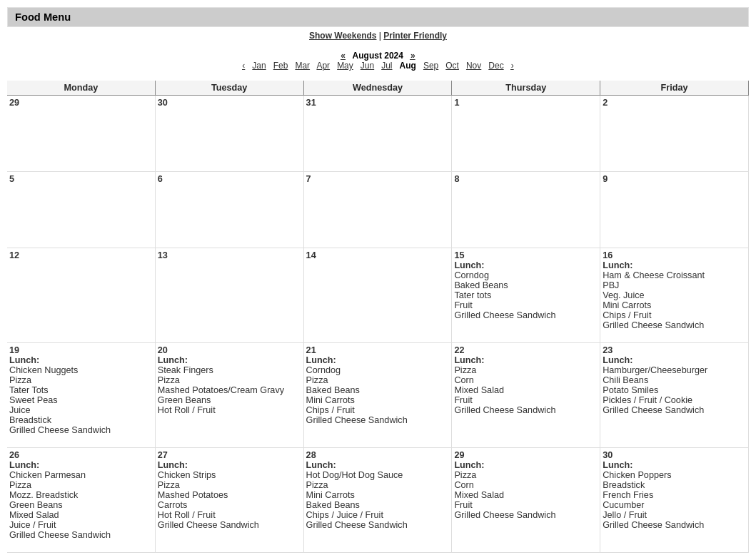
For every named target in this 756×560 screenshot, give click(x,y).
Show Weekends (343, 36)
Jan (259, 66)
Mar (302, 66)
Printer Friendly (415, 36)
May (345, 66)
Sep (431, 66)
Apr (323, 66)
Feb (281, 66)
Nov (474, 66)
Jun (367, 66)
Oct (452, 66)
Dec (496, 66)
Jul (387, 66)
